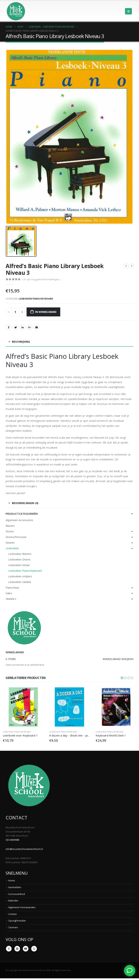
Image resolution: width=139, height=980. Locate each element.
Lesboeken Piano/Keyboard (36, 299)
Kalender (13, 901)
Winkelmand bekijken (118, 659)
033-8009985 (13, 840)
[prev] (126, 266)
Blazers (10, 526)
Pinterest (17, 949)
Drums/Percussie (16, 537)
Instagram (34, 949)
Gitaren (10, 543)
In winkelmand (46, 312)
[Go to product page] (23, 707)
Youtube (26, 949)
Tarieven (13, 928)
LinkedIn (23, 327)
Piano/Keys (12, 588)
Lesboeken (12, 548)
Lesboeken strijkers (20, 576)
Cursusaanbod (17, 894)
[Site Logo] (16, 11)
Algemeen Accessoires (19, 520)
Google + (30, 327)
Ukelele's (11, 599)
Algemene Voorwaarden (22, 908)
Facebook (9, 327)
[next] (132, 266)
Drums (10, 531)
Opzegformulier (17, 921)
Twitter (16, 327)
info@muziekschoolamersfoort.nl (24, 849)
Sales (9, 593)
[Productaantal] (15, 312)
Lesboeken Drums (19, 559)
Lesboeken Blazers (20, 554)
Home (12, 881)
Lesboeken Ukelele (20, 582)
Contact (12, 914)
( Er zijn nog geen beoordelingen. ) (42, 279)
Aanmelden (15, 887)
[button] (128, 11)
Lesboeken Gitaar (19, 565)
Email (36, 327)
